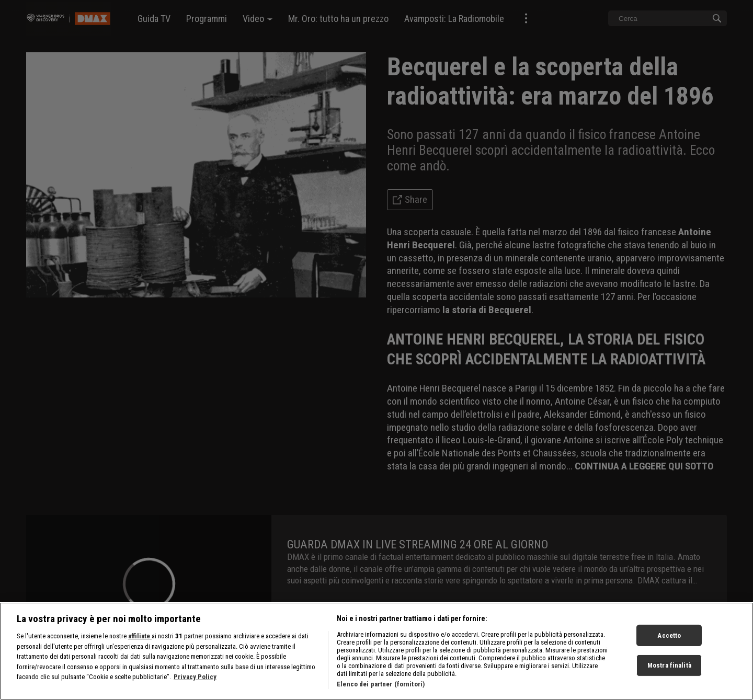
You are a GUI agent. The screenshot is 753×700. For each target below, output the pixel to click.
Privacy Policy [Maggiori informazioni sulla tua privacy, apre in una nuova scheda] (195, 681)
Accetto (669, 640)
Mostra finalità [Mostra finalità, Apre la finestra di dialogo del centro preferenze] (669, 670)
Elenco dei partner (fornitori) (381, 689)
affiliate (140, 641)
